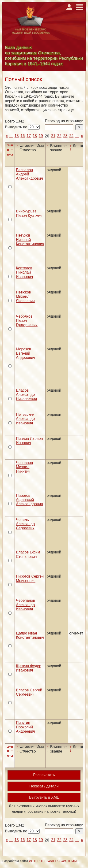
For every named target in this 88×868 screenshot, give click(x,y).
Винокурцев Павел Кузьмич (29, 213)
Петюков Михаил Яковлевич (25, 297)
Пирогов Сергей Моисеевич (30, 578)
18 (35, 136)
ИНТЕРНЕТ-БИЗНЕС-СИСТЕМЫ (53, 861)
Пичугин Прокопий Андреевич (25, 727)
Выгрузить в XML (44, 797)
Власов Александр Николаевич (26, 395)
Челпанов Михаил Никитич (24, 467)
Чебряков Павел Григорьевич (27, 321)
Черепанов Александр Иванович (25, 605)
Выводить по (17, 127)
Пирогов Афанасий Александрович (29, 500)
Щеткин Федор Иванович (29, 668)
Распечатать (44, 775)
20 (47, 136)
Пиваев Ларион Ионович (29, 441)
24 (71, 136)
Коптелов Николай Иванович (24, 272)
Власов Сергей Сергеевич (29, 692)
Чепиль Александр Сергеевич (25, 524)
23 (65, 136)
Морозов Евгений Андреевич (25, 353)
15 (17, 136)
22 (59, 136)
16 (23, 136)
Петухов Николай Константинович (30, 240)
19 (41, 136)
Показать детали (44, 786)
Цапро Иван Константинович (30, 635)
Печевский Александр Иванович (25, 419)
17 (29, 136)
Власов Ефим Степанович (28, 554)
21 (53, 136)
